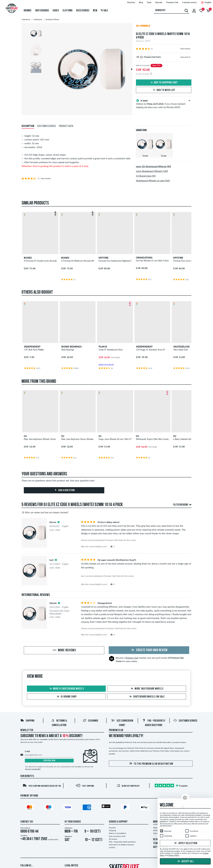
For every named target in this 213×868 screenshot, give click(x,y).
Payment (112, 828)
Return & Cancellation (118, 833)
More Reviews (64, 650)
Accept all (185, 862)
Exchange (91, 721)
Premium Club (132, 658)
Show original (55, 613)
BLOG (156, 840)
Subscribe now (49, 761)
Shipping (27, 721)
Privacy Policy (174, 855)
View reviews (185, 49)
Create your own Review (149, 650)
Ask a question (64, 490)
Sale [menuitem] (105, 11)
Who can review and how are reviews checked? (45, 512)
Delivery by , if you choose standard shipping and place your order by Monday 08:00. (164, 104)
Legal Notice (71, 866)
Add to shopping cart (164, 83)
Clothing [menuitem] (68, 11)
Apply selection (185, 843)
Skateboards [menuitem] (42, 11)
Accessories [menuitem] (83, 11)
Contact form (53, 839)
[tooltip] (189, 57)
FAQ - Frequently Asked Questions (122, 842)
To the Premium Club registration (151, 764)
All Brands (157, 830)
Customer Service (185, 721)
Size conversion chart (117, 836)
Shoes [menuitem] (56, 11)
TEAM (156, 843)
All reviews (113, 839)
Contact (112, 847)
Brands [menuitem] (28, 11)
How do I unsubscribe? (33, 769)
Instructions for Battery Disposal (121, 845)
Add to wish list (164, 90)
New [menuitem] (95, 11)
